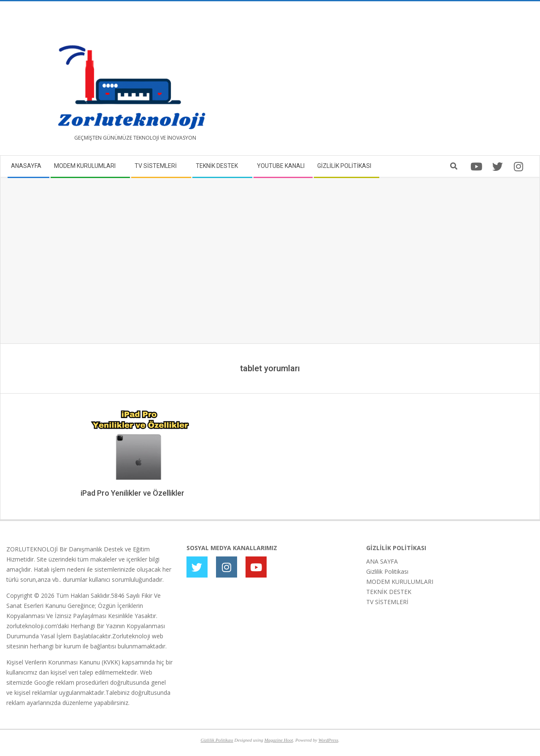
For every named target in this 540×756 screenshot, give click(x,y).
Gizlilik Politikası (387, 571)
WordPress (328, 740)
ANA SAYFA (382, 561)
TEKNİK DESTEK (389, 592)
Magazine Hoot (278, 740)
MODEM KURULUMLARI (400, 582)
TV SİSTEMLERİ (387, 602)
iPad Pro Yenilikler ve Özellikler (132, 493)
